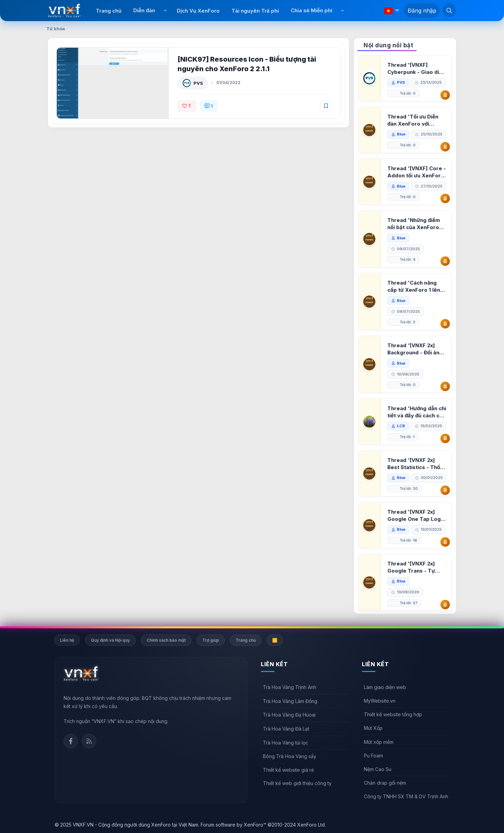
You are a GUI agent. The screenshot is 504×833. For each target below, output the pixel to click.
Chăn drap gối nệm (385, 783)
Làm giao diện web (385, 687)
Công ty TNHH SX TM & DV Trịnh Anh (406, 796)
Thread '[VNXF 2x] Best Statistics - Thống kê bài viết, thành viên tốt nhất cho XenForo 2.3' (417, 464)
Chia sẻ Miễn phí (312, 10)
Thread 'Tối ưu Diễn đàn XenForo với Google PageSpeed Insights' (413, 120)
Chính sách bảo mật (166, 640)
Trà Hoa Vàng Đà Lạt (286, 729)
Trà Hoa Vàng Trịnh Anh (290, 687)
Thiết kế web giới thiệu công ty (297, 783)
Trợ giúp (211, 640)
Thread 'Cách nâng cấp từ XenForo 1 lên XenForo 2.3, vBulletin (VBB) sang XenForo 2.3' (416, 286)
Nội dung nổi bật (388, 45)
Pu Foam (373, 756)
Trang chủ (109, 11)
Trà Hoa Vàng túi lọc (285, 743)
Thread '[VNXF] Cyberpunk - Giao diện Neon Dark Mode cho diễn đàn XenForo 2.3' (416, 69)
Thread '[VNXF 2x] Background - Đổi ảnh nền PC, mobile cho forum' (415, 349)
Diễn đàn (144, 10)
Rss (89, 741)
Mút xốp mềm (379, 742)
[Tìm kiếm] (449, 10)
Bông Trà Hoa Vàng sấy (290, 756)
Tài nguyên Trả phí (255, 11)
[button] (165, 11)
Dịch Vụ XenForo (198, 11)
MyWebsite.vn (380, 701)
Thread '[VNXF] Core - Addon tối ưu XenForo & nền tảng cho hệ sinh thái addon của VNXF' (417, 172)
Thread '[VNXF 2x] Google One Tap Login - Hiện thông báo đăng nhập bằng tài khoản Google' (416, 516)
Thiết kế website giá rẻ (288, 770)
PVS (198, 83)
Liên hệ (67, 640)
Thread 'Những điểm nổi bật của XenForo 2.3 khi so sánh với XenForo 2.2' (414, 224)
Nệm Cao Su (378, 769)
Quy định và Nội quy (110, 640)
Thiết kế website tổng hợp (393, 714)
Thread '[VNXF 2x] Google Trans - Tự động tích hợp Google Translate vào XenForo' (415, 567)
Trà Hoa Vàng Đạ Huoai (289, 715)
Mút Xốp (373, 728)
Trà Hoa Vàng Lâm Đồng (290, 701)
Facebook (71, 741)
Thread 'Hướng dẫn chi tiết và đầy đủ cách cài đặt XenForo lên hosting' (417, 412)
